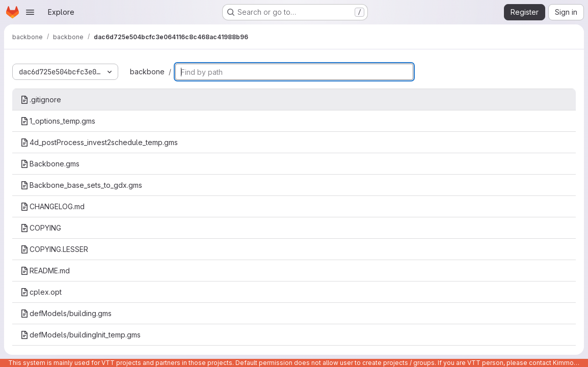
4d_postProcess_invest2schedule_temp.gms (99, 142)
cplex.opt (41, 292)
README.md (45, 271)
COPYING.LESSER (54, 249)
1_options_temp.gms (58, 121)
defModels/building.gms (66, 313)
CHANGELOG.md (52, 206)
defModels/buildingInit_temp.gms (81, 335)
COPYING (41, 228)
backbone (147, 72)
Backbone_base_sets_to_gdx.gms (81, 185)
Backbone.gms (50, 164)
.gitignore (41, 100)
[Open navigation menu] (30, 12)
